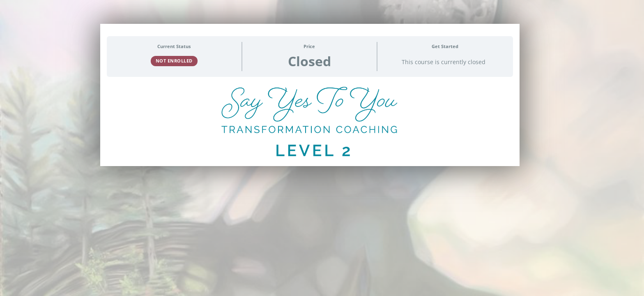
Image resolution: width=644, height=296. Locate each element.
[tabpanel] (310, 125)
